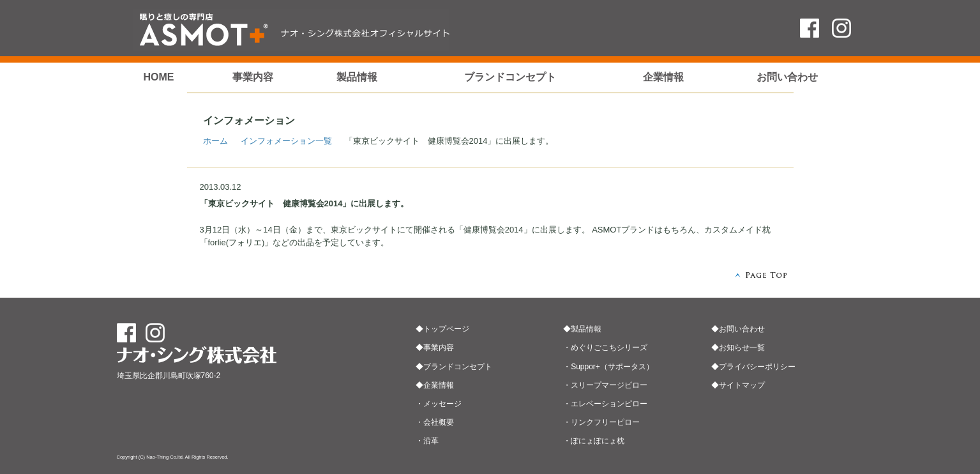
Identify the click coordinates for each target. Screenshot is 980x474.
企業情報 (663, 77)
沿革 (431, 441)
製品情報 (357, 77)
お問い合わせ (787, 77)
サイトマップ (742, 385)
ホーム (215, 141)
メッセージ (442, 404)
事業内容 (253, 77)
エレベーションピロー (609, 404)
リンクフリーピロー (605, 422)
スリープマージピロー (609, 385)
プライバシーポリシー (757, 367)
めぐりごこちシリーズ (609, 348)
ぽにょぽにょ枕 (598, 441)
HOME (158, 77)
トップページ (446, 329)
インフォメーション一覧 (286, 141)
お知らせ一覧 (742, 348)
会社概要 (439, 422)
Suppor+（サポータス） (612, 367)
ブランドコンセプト (510, 77)
